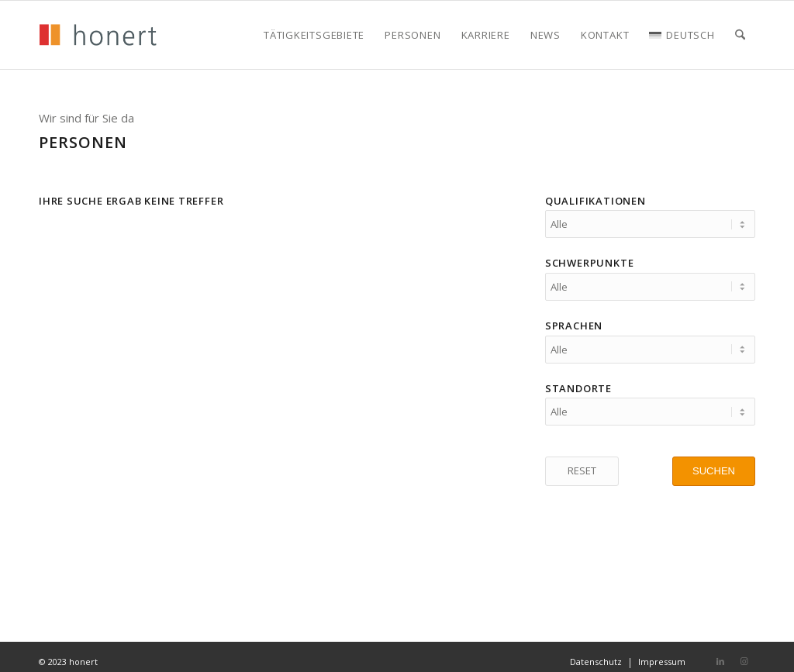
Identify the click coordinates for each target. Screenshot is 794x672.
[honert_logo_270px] (98, 35)
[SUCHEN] (714, 462)
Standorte (578, 381)
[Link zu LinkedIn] (720, 652)
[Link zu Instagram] (744, 652)
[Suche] (740, 35)
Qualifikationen (595, 201)
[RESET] (582, 462)
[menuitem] (314, 35)
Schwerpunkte (589, 260)
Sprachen (574, 321)
